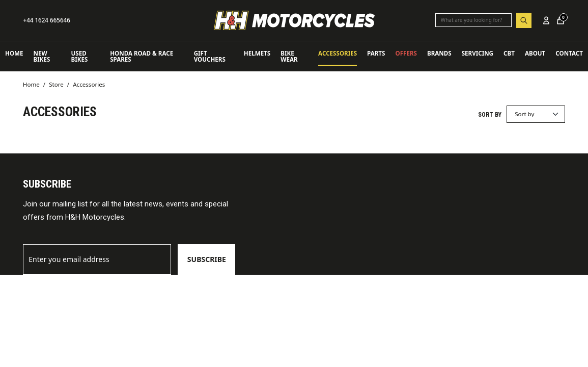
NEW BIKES (42, 56)
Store (56, 84)
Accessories (338, 53)
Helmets (257, 53)
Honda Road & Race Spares (142, 56)
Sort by (490, 115)
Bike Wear (289, 56)
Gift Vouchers (210, 56)
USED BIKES (80, 56)
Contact (569, 53)
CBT (509, 53)
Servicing (478, 53)
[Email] (97, 259)
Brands (439, 53)
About (535, 53)
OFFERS (406, 53)
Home (14, 53)
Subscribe (207, 259)
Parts (376, 53)
